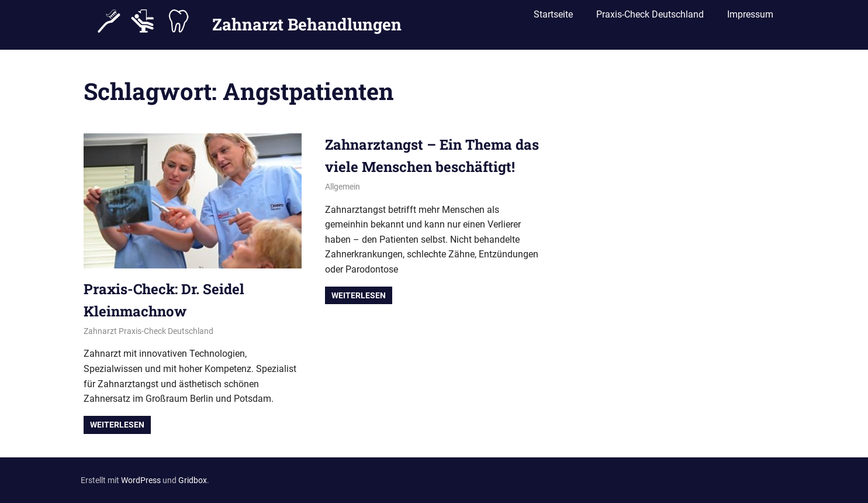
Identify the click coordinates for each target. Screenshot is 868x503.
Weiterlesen (117, 425)
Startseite (553, 19)
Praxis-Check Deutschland (650, 19)
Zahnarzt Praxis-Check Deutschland (148, 331)
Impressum (750, 19)
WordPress (141, 480)
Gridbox (193, 480)
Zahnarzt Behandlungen (307, 20)
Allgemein (343, 187)
